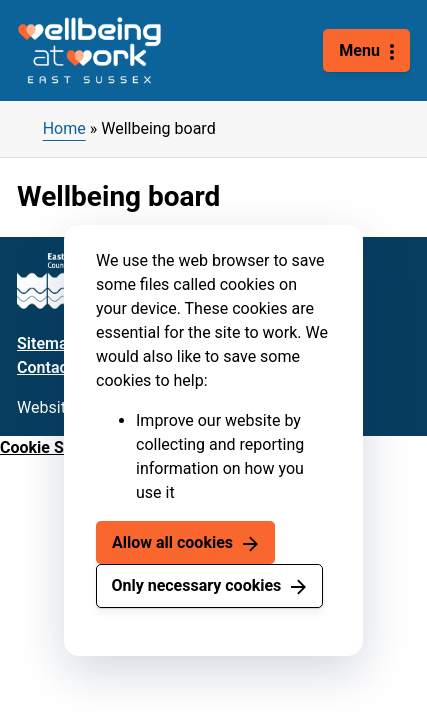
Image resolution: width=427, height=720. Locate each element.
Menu (359, 50)
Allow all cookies (172, 542)
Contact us (55, 367)
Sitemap (46, 343)
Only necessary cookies (196, 585)
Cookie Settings (57, 447)
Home (64, 128)
